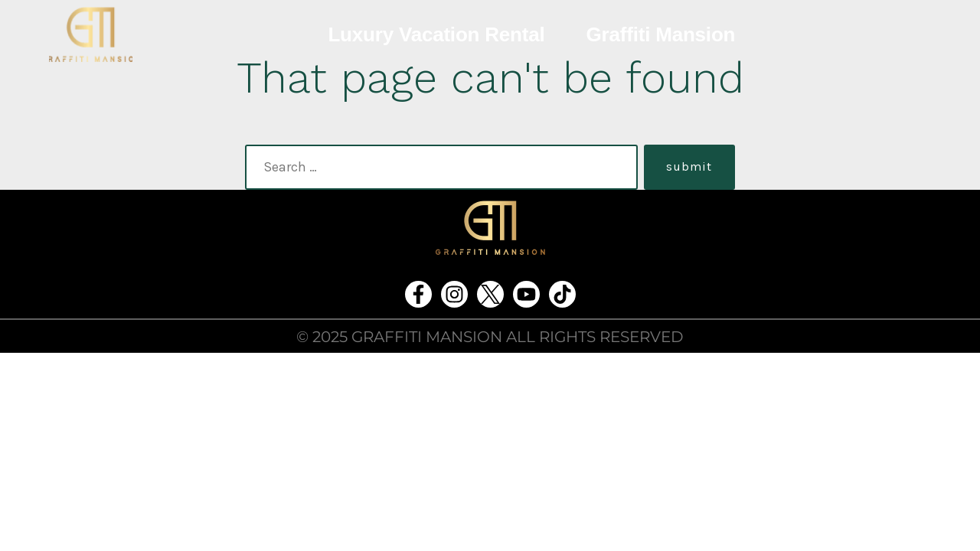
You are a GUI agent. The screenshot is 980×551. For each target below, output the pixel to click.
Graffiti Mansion (661, 34)
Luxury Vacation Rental (436, 34)
